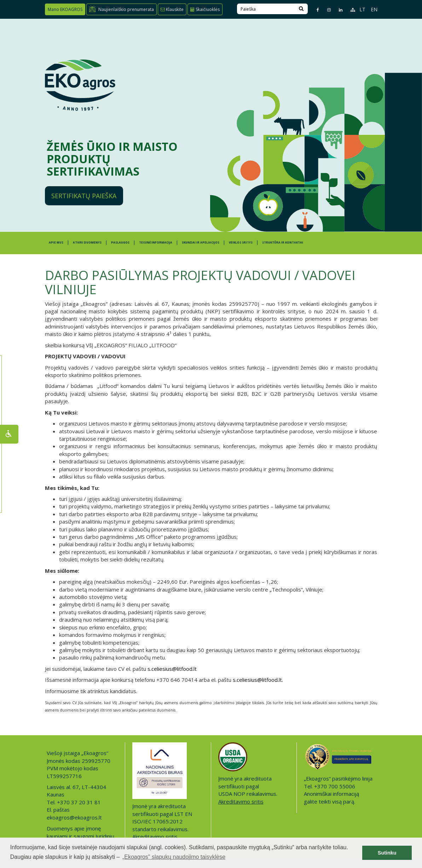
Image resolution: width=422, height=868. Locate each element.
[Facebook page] (315, 10)
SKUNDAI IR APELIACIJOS (201, 242)
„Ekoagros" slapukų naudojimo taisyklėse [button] (174, 857)
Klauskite (172, 9)
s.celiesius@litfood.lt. (258, 680)
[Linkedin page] (338, 10)
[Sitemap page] (350, 10)
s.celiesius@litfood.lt (172, 669)
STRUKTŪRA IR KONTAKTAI (283, 242)
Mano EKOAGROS (65, 9)
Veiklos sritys (241, 242)
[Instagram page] (326, 10)
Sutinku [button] (387, 853)
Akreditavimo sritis (155, 836)
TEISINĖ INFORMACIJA (156, 242)
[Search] (301, 9)
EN (374, 9)
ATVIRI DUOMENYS (87, 242)
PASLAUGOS (120, 242)
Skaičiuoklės (205, 9)
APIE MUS (56, 242)
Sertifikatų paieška (84, 196)
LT (362, 9)
